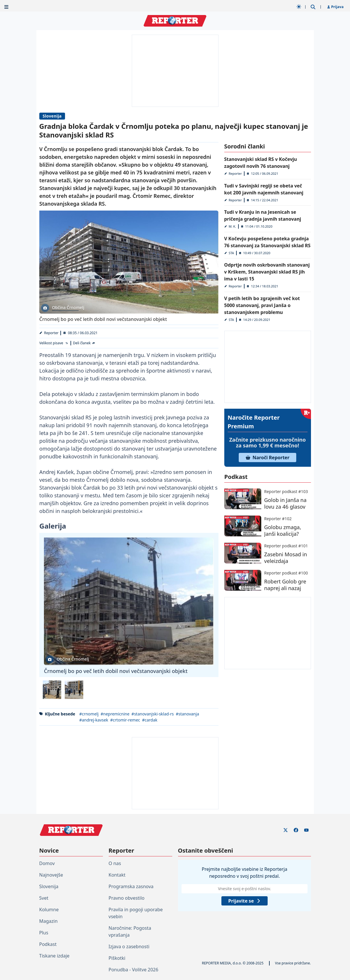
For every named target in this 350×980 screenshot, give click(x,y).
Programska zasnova (131, 886)
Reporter (51, 333)
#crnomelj (89, 714)
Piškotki (117, 958)
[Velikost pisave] (54, 343)
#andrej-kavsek (94, 720)
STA (231, 253)
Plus (44, 933)
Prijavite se (244, 901)
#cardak (150, 720)
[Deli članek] (84, 343)
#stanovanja (187, 714)
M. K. (232, 226)
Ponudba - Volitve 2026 (134, 970)
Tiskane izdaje (54, 956)
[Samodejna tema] (299, 7)
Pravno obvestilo (127, 898)
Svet (44, 898)
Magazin (49, 921)
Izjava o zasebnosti (129, 946)
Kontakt (117, 875)
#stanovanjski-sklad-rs (152, 714)
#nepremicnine (115, 714)
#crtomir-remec (125, 720)
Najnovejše (51, 875)
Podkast (48, 944)
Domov (47, 863)
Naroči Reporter (268, 458)
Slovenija (52, 116)
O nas (115, 863)
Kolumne (49, 910)
